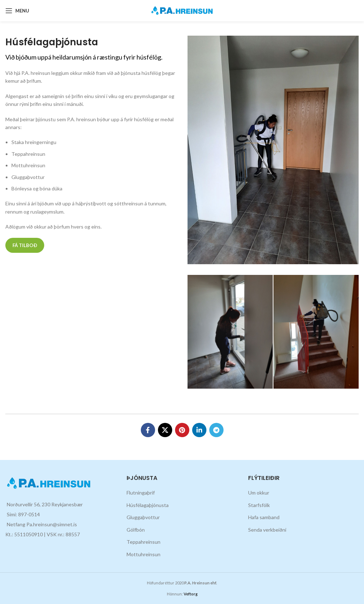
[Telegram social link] (216, 430)
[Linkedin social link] (199, 430)
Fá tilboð (25, 245)
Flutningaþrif (141, 493)
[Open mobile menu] (17, 11)
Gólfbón (136, 530)
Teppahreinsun (143, 542)
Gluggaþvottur (143, 517)
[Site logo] (182, 10)
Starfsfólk (259, 505)
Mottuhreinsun (143, 554)
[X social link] (165, 430)
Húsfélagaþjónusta (148, 505)
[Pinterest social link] (182, 430)
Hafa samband (264, 517)
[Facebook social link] (148, 430)
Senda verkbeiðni (267, 530)
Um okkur (259, 493)
